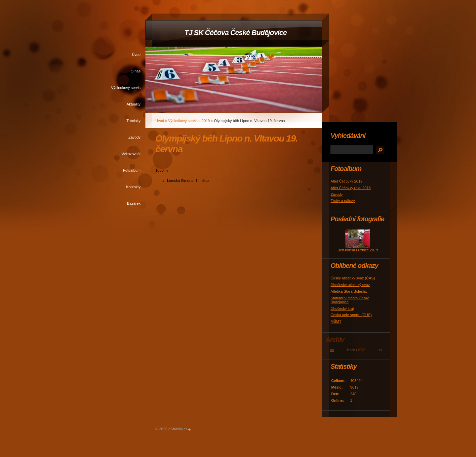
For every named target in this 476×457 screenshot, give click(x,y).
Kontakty (133, 187)
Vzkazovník (131, 154)
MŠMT (336, 321)
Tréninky (134, 121)
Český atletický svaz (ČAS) (353, 278)
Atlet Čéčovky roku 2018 (351, 188)
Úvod (136, 55)
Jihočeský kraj (342, 309)
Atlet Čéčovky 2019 (346, 181)
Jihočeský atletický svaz (350, 285)
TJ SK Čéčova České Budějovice (236, 33)
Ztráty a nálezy (343, 201)
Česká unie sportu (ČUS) (351, 315)
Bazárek (134, 203)
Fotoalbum (132, 170)
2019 (206, 121)
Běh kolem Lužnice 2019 (358, 250)
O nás (136, 71)
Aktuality (134, 104)
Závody (134, 137)
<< (332, 350)
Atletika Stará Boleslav (349, 291)
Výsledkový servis (126, 88)
